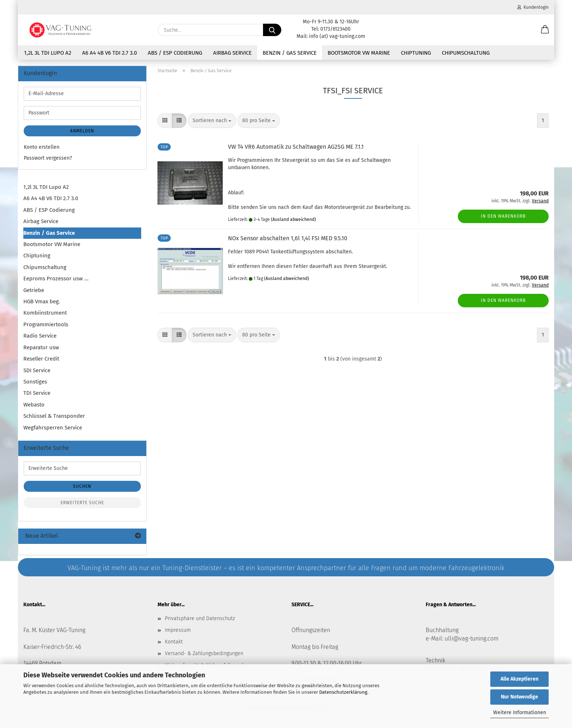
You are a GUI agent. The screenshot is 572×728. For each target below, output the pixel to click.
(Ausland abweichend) (293, 219)
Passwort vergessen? (48, 158)
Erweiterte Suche (82, 503)
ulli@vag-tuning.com (472, 639)
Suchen (82, 486)
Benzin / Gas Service (290, 53)
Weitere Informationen (520, 713)
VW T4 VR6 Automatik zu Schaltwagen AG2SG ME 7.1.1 (296, 147)
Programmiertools (46, 324)
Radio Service (40, 336)
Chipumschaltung (466, 53)
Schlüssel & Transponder (54, 416)
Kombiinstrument (45, 313)
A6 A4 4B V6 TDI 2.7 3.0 (109, 53)
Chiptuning (416, 53)
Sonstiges (35, 382)
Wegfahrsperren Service (53, 428)
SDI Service (37, 370)
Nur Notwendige (519, 697)
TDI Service (37, 393)
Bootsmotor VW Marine (359, 53)
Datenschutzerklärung (343, 692)
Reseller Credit (41, 359)
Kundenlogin (533, 7)
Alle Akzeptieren (519, 679)
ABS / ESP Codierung (175, 53)
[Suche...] (272, 30)
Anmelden (82, 131)
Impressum (178, 630)
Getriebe (34, 290)
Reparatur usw (41, 347)
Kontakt (174, 642)
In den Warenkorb (503, 216)
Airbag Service (232, 53)
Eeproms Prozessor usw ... (56, 279)
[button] (545, 30)
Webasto (34, 405)
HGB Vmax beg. (42, 301)
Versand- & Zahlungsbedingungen (204, 653)
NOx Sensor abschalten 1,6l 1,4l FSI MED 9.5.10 (288, 238)
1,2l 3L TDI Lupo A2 (48, 53)
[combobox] (212, 121)
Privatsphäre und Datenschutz (200, 618)
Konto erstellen (42, 147)
